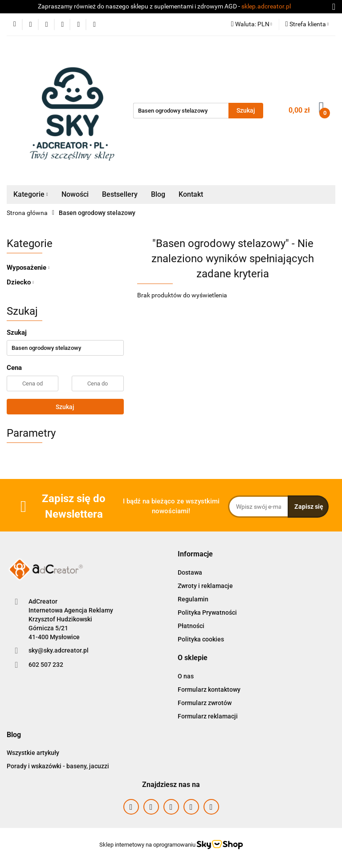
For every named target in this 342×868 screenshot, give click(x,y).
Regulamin (193, 599)
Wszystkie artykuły (33, 753)
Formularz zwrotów (205, 703)
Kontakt (191, 194)
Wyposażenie (28, 268)
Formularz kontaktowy (209, 690)
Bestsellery (120, 194)
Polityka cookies (201, 639)
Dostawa (190, 572)
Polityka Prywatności (207, 612)
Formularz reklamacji (208, 716)
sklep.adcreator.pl (266, 6)
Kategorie (31, 194)
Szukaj (65, 407)
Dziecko (20, 282)
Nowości (75, 194)
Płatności (191, 626)
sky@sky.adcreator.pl (59, 650)
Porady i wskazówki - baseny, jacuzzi (58, 766)
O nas (186, 676)
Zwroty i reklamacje (205, 586)
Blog (158, 194)
